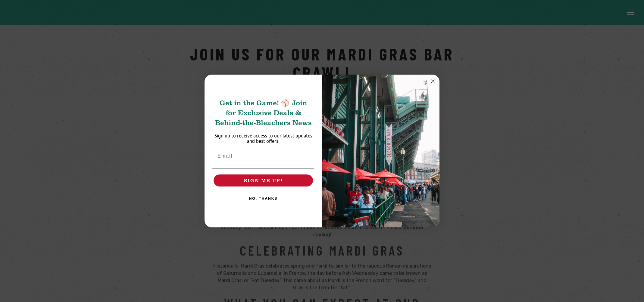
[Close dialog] (433, 81)
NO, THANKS (263, 199)
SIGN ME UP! (263, 180)
